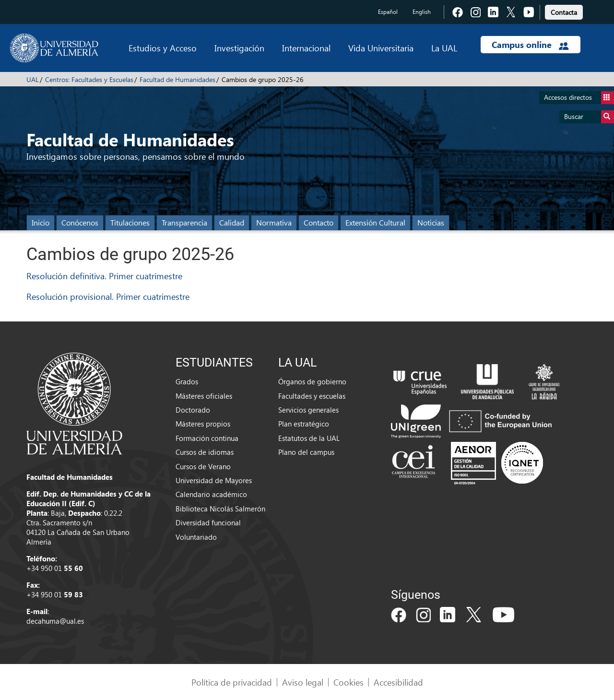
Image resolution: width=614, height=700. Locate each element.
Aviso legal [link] (303, 682)
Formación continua (207, 438)
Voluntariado (196, 537)
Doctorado (193, 410)
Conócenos (80, 222)
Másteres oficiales (204, 396)
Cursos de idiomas (205, 452)
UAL (33, 79)
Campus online (530, 45)
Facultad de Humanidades (177, 79)
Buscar (589, 117)
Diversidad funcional (208, 522)
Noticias (431, 222)
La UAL (444, 48)
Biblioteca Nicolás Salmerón (220, 509)
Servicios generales (308, 410)
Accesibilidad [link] (398, 682)
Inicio (41, 222)
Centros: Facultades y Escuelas (89, 79)
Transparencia (184, 222)
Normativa (274, 222)
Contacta (564, 12)
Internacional (306, 48)
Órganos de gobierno (312, 381)
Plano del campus (306, 452)
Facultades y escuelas (312, 396)
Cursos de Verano (203, 466)
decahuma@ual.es (55, 621)
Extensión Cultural (375, 222)
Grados (187, 381)
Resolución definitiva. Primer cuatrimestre (104, 276)
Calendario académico (211, 494)
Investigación (239, 48)
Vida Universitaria (381, 48)
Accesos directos (579, 98)
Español (388, 12)
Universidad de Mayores (214, 480)
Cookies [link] (348, 682)
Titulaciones (130, 222)
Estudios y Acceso (163, 48)
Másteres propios (203, 424)
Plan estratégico (304, 424)
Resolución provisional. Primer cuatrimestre (108, 296)
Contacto (319, 222)
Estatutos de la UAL (309, 438)
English (422, 12)
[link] (564, 11)
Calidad (232, 222)
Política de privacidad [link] (232, 682)
